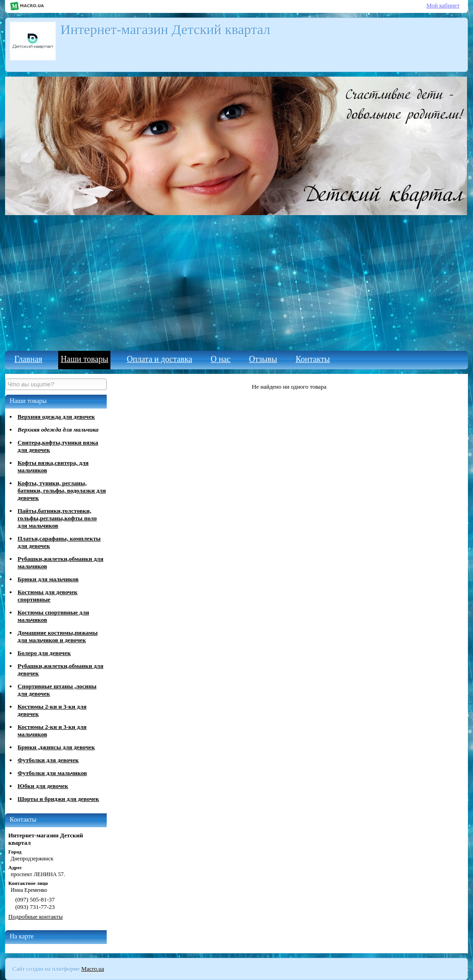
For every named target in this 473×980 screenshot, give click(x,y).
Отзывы (263, 359)
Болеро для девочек (44, 653)
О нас (221, 359)
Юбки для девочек (43, 786)
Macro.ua (93, 969)
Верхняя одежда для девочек (56, 417)
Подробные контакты (36, 917)
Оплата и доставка (159, 359)
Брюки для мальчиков (48, 579)
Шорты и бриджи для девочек (58, 799)
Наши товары (84, 359)
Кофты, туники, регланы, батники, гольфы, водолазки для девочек (62, 490)
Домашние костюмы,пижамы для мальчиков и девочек (58, 636)
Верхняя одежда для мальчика (58, 430)
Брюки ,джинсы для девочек (56, 747)
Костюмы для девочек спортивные (48, 596)
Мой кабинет (443, 5)
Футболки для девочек (48, 760)
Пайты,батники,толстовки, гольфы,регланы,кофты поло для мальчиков (57, 518)
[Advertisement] (236, 282)
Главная (28, 359)
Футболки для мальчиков (52, 773)
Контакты (313, 359)
